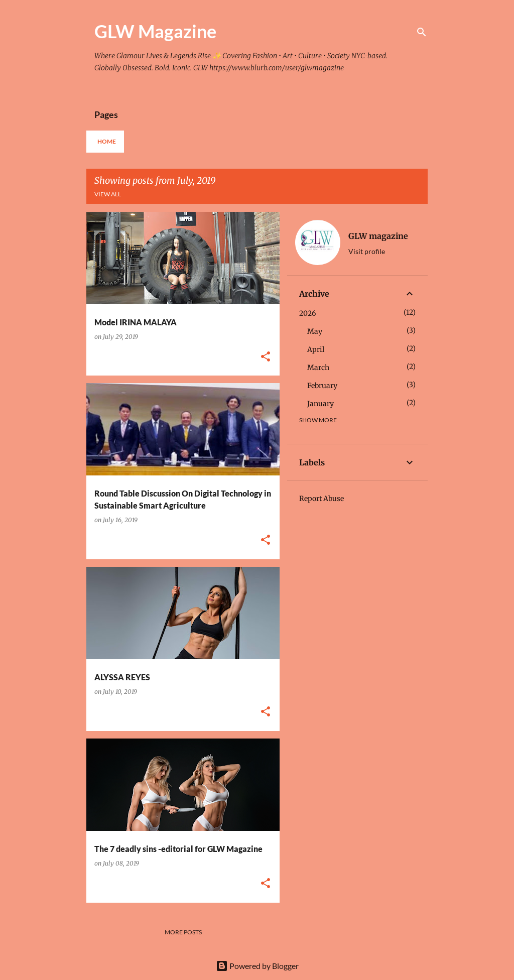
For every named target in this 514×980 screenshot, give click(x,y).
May (315, 331)
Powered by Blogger (257, 966)
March (318, 367)
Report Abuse (322, 499)
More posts (183, 932)
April (316, 349)
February (322, 386)
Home (107, 141)
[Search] (422, 32)
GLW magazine (378, 236)
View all (108, 194)
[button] (266, 357)
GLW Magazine (155, 31)
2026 (307, 313)
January (320, 404)
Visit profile (367, 251)
